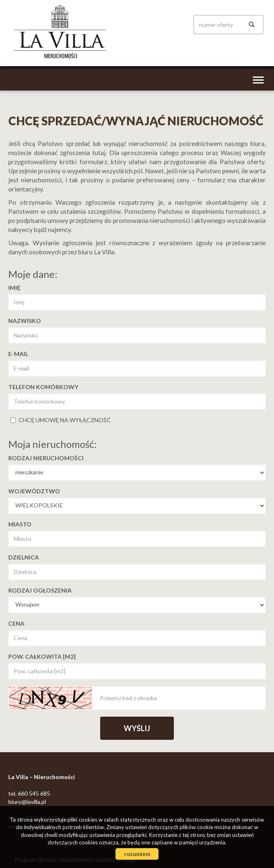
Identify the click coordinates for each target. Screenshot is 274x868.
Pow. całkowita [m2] (42, 656)
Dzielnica (24, 557)
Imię (14, 288)
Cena (16, 623)
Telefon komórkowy (43, 387)
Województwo (34, 491)
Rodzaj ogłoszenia (40, 590)
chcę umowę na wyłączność (61, 420)
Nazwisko (25, 321)
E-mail (18, 354)
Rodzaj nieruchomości (46, 458)
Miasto (20, 524)
